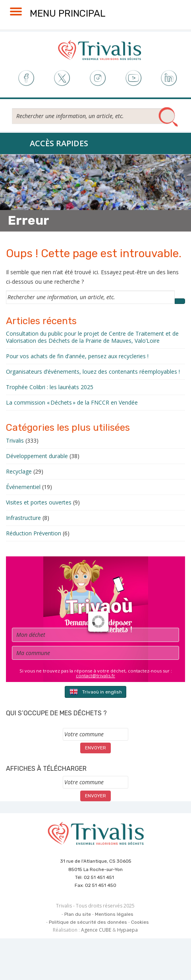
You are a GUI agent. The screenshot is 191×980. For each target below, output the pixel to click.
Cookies (140, 922)
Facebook (26, 78)
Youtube (134, 78)
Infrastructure (23, 518)
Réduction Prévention (34, 533)
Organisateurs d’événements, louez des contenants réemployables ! (93, 372)
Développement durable (37, 456)
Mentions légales (114, 914)
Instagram (97, 78)
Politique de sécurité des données (88, 922)
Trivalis (15, 440)
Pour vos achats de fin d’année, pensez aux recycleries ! (77, 356)
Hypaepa (127, 930)
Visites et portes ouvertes (39, 502)
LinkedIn (169, 78)
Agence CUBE (96, 930)
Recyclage (19, 471)
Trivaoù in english (95, 692)
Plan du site (78, 914)
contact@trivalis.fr (95, 675)
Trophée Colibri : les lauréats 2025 (50, 387)
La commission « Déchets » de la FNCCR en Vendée (72, 402)
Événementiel (23, 487)
